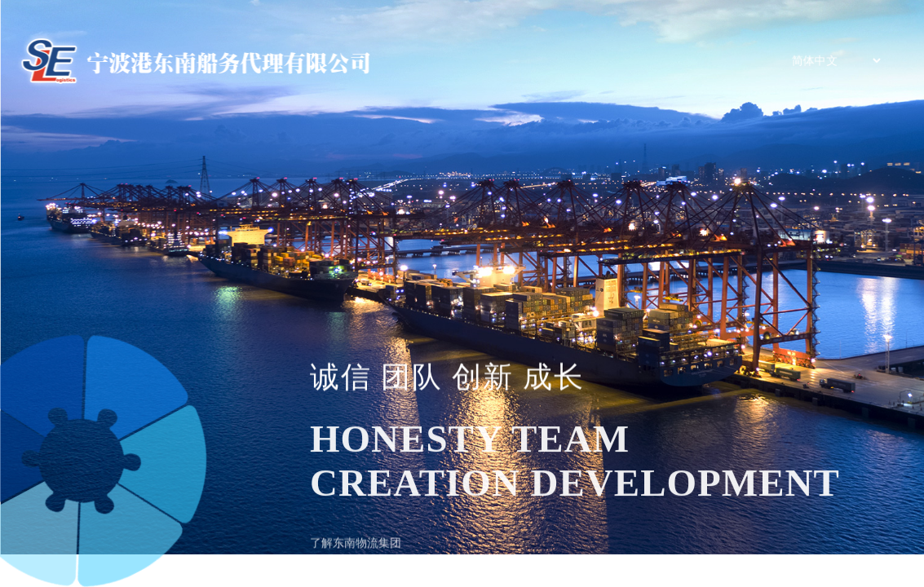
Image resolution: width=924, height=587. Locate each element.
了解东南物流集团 (356, 549)
